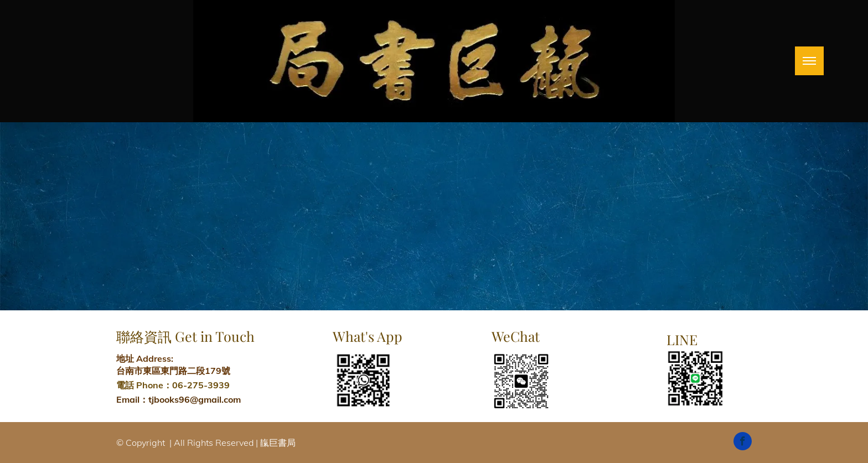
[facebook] (743, 443)
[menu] (809, 61)
